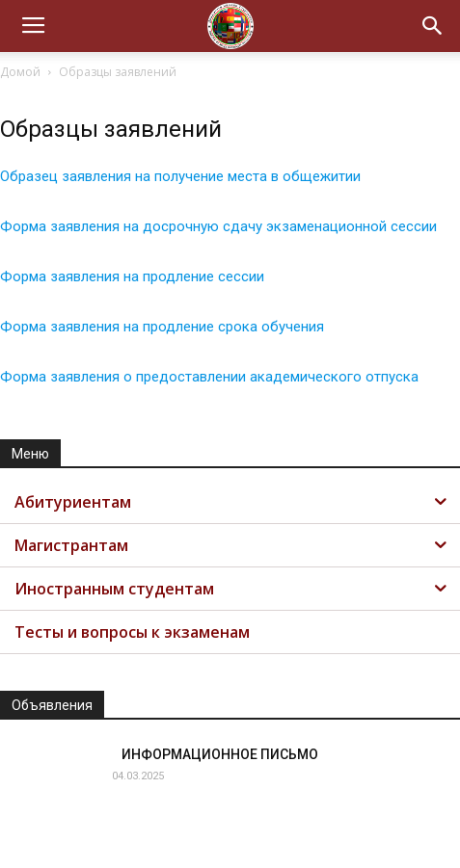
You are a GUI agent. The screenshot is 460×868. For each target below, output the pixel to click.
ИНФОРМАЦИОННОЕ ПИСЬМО (220, 754)
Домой (20, 72)
